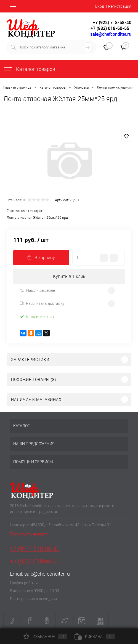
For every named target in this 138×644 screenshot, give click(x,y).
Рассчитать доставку (42, 303)
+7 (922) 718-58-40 (35, 549)
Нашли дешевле (37, 291)
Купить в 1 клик (69, 276)
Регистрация (120, 6)
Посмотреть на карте (29, 534)
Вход (100, 6)
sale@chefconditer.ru (111, 34)
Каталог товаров (29, 69)
